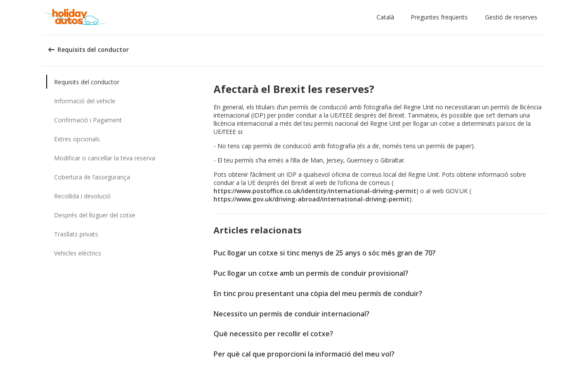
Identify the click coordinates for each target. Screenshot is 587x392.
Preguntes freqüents (439, 17)
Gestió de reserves (511, 17)
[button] (387, 17)
